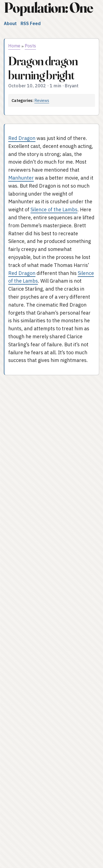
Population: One (48, 8)
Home (14, 46)
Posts (30, 46)
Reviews (42, 100)
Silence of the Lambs (54, 209)
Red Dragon (22, 138)
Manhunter (21, 178)
